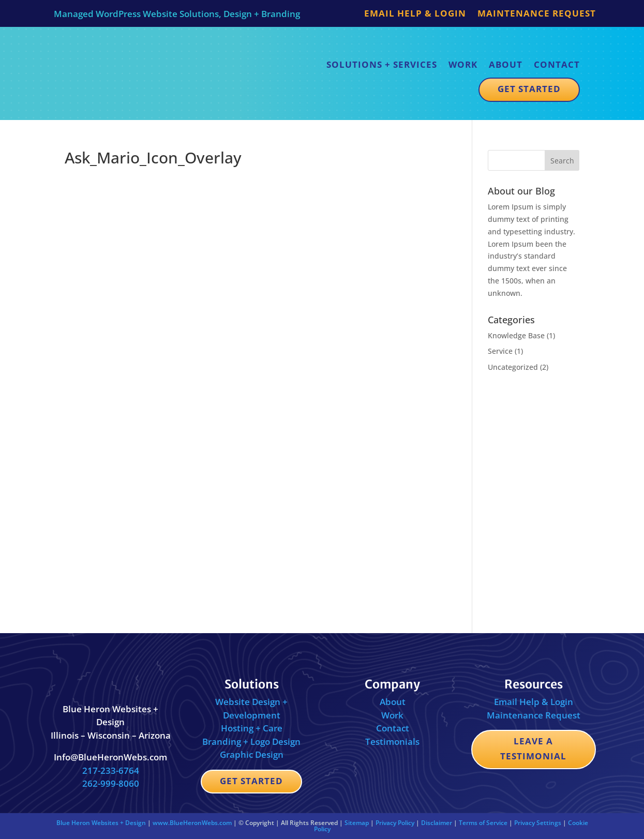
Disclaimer (437, 823)
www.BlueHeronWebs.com (192, 823)
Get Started (529, 89)
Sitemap (357, 823)
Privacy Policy (395, 823)
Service (500, 351)
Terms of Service (483, 823)
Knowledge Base (516, 335)
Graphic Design (252, 754)
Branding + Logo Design (251, 741)
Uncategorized (513, 367)
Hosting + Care (252, 728)
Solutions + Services (382, 64)
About (506, 64)
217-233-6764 (111, 770)
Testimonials (392, 741)
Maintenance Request (537, 14)
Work (463, 64)
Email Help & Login (415, 14)
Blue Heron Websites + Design (101, 823)
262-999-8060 (111, 783)
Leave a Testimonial (533, 748)
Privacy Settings (538, 823)
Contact (557, 64)
